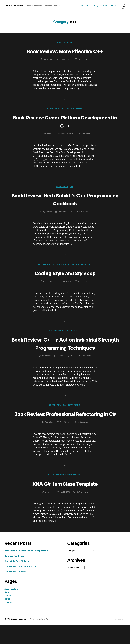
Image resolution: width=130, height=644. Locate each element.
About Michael (86, 5)
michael (48, 60)
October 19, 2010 (65, 283)
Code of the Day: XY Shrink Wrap (20, 585)
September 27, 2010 (65, 366)
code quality (64, 266)
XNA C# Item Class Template (65, 502)
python (77, 266)
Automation (43, 266)
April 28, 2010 (65, 440)
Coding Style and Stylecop (65, 274)
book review (62, 43)
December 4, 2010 (65, 213)
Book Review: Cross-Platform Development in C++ (65, 122)
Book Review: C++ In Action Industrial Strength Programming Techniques (65, 349)
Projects (104, 5)
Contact (113, 5)
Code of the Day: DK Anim (17, 580)
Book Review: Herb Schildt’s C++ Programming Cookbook (65, 200)
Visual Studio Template (65, 493)
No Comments (84, 60)
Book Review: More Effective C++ (65, 51)
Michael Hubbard (15, 6)
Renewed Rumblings (14, 575)
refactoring (75, 415)
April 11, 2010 (65, 511)
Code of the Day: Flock (15, 590)
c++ (72, 43)
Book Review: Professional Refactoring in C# (65, 428)
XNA (81, 493)
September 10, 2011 (65, 135)
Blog (96, 5)
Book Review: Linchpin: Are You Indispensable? (27, 569)
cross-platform (75, 109)
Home (7, 617)
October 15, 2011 (65, 60)
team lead (88, 266)
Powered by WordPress (42, 638)
